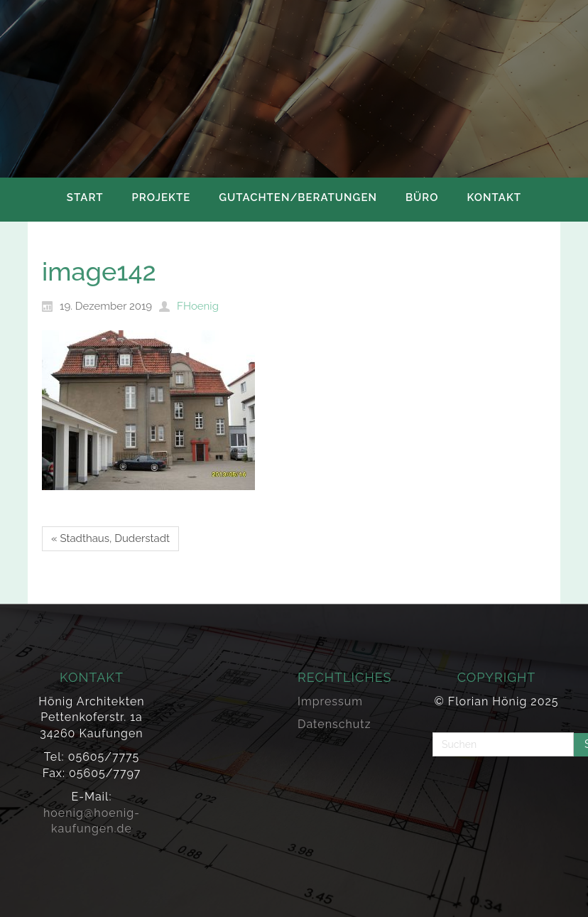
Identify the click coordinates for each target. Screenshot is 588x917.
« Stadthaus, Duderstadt (110, 538)
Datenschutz (334, 724)
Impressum (330, 701)
